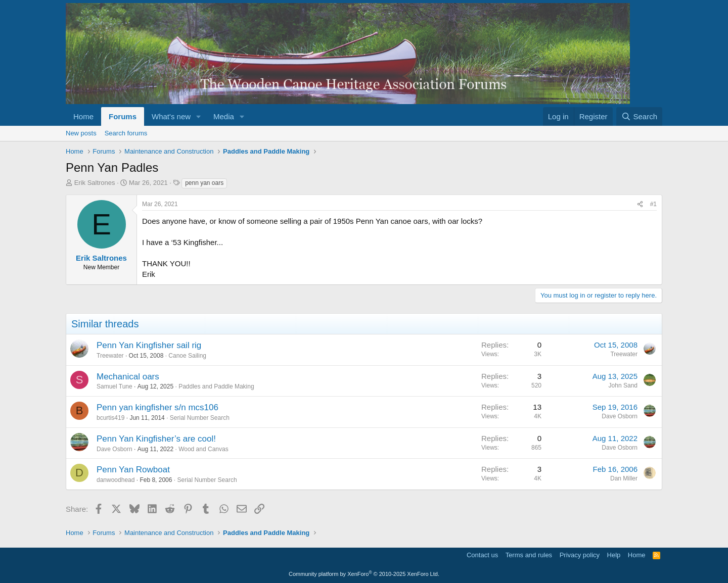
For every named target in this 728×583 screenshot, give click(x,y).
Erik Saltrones (95, 183)
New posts (81, 133)
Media (224, 116)
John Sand (623, 385)
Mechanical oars (128, 377)
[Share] (640, 204)
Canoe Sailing (187, 356)
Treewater (110, 356)
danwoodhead (116, 480)
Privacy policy (580, 555)
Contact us (482, 555)
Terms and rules (529, 555)
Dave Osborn (620, 416)
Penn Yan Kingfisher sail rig (149, 345)
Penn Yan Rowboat (133, 470)
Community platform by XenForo (364, 574)
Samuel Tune (115, 386)
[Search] (639, 116)
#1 (653, 204)
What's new (171, 116)
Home (83, 116)
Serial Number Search (200, 418)
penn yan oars (204, 183)
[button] (199, 116)
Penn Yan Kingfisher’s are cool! (156, 439)
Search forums (126, 133)
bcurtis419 (110, 418)
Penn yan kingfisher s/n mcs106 (157, 407)
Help (614, 555)
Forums (123, 116)
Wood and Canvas (203, 449)
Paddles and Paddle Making (216, 386)
